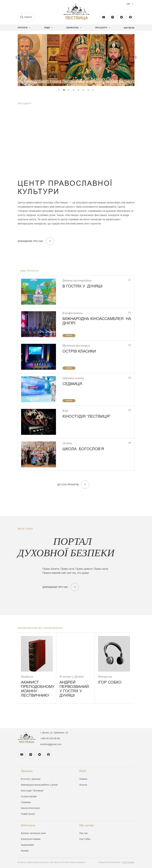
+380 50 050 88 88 (50, 738)
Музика (25, 851)
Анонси (83, 785)
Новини (83, 779)
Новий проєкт (28, 814)
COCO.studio (128, 862)
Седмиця (26, 802)
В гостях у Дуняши (31, 779)
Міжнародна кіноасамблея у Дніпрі (39, 785)
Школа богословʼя (30, 808)
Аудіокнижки (27, 845)
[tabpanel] (76, 60)
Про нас (84, 833)
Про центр (87, 825)
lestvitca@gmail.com (51, 744)
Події (83, 771)
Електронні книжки (31, 839)
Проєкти (27, 771)
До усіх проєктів (73, 485)
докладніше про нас (36, 241)
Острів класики (29, 796)
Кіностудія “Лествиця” (32, 791)
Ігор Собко (85, 839)
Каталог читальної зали (33, 833)
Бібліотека (28, 825)
